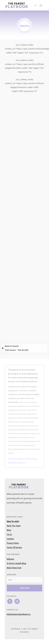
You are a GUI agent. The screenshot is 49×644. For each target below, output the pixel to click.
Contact (10, 539)
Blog (9, 530)
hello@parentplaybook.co (19, 614)
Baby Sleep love (14, 568)
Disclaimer (12, 463)
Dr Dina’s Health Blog (16, 563)
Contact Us (22, 463)
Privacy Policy (31, 459)
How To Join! (13, 521)
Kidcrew (10, 559)
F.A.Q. (9, 534)
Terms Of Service (14, 547)
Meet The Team (14, 526)
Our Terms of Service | (17, 459)
